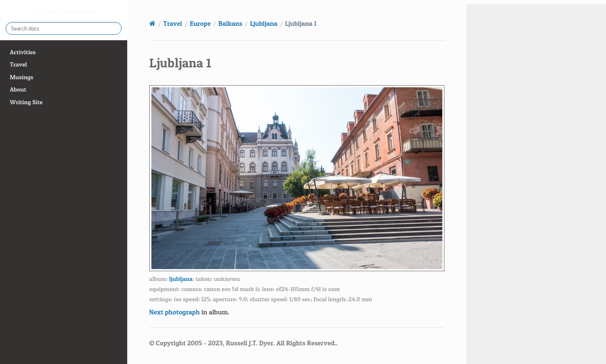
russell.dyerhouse (67, 11)
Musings (21, 77)
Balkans (230, 23)
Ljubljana (264, 23)
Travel (18, 64)
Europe (200, 23)
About (18, 89)
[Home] (152, 23)
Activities (23, 52)
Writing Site (26, 102)
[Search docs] (64, 28)
